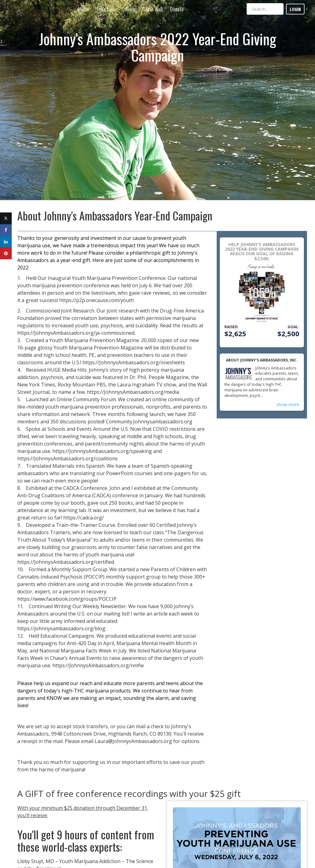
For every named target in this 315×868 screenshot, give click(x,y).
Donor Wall (153, 9)
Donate (177, 9)
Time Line (105, 9)
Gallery (128, 9)
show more (288, 404)
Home (83, 9)
